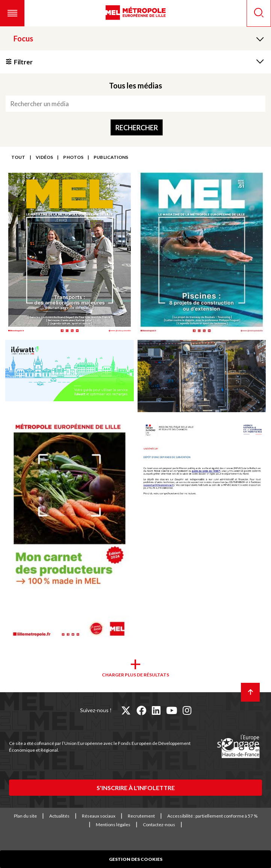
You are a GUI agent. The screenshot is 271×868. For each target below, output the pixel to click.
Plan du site (25, 816)
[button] (12, 13)
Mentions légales (113, 825)
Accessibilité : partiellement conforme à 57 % (212, 816)
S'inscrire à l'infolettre (136, 788)
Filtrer (23, 62)
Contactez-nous (159, 825)
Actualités (59, 816)
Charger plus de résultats (135, 675)
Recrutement (141, 816)
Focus (23, 38)
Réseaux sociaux (99, 816)
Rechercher (137, 128)
